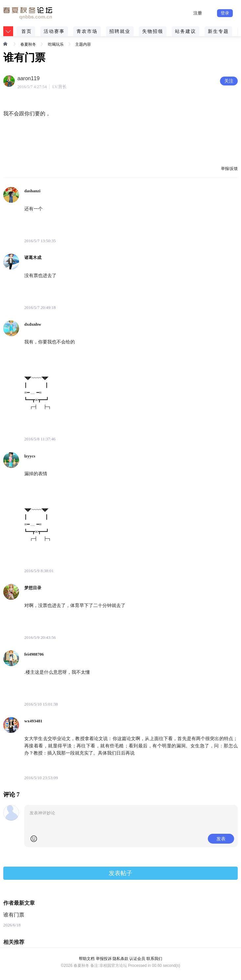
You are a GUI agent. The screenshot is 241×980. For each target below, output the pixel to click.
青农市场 (87, 31)
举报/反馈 (229, 169)
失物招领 (153, 31)
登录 (225, 13)
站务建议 (186, 31)
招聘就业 (120, 31)
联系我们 (154, 959)
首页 (27, 31)
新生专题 (218, 31)
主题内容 (83, 44)
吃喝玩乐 (56, 44)
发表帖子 (120, 873)
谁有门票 (14, 915)
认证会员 (137, 959)
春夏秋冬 (28, 44)
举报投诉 (104, 959)
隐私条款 (120, 959)
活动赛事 (54, 31)
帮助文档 (87, 959)
